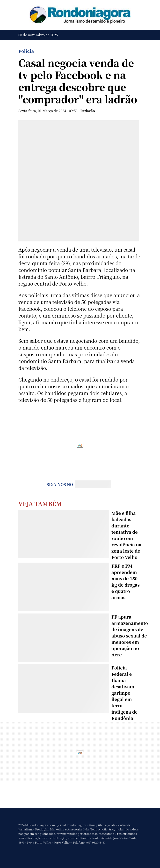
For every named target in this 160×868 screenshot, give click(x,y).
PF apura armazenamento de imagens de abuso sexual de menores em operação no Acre (130, 636)
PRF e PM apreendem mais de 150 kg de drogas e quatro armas (126, 581)
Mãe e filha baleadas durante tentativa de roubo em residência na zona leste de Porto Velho (126, 535)
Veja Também (40, 503)
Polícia (26, 51)
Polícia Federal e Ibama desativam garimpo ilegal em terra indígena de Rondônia (124, 693)
